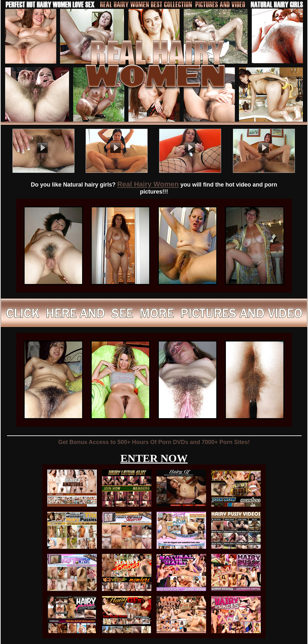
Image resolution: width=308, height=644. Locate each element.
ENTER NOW (154, 458)
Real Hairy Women (148, 184)
